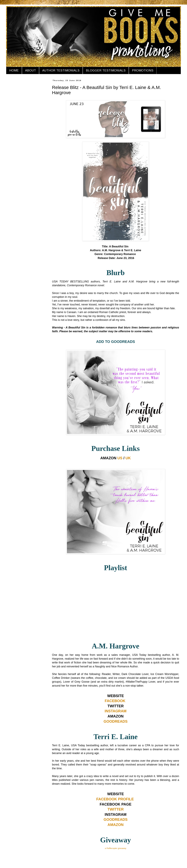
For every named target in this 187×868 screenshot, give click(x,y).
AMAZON (115, 825)
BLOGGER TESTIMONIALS (106, 70)
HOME (14, 70)
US (120, 458)
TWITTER (116, 809)
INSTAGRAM (116, 711)
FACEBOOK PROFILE (115, 799)
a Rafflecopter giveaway (116, 848)
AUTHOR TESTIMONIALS (61, 70)
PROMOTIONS (143, 70)
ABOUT (30, 70)
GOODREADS (115, 721)
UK (128, 458)
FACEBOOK (115, 701)
